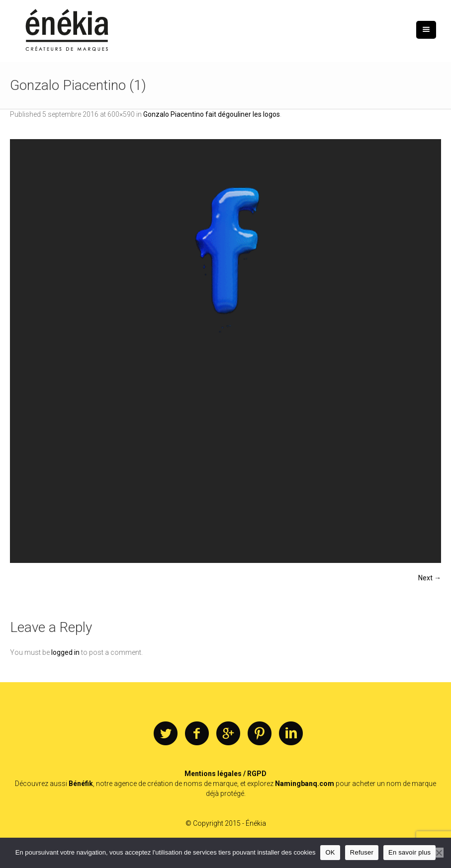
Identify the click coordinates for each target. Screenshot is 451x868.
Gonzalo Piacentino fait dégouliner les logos (212, 114)
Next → (430, 578)
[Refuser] (439, 853)
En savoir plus (409, 852)
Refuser (362, 852)
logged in (65, 652)
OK (330, 852)
